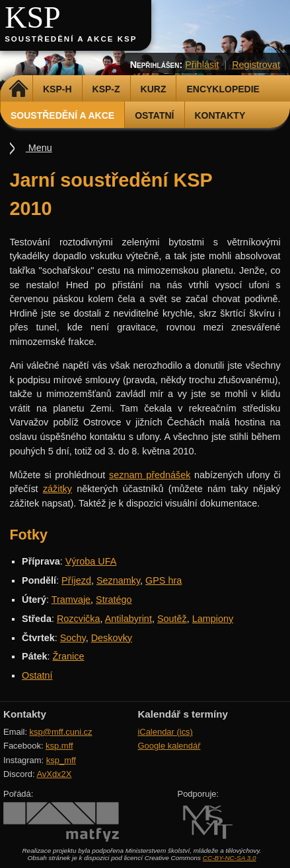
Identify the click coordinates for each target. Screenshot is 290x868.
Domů (18, 89)
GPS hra (163, 580)
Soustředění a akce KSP (71, 39)
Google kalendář (169, 746)
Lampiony (213, 619)
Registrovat (256, 65)
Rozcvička (79, 619)
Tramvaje (71, 600)
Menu (39, 148)
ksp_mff (61, 760)
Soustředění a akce (62, 115)
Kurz (154, 89)
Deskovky (112, 638)
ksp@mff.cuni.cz (61, 732)
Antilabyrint (128, 619)
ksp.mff (59, 746)
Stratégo (114, 600)
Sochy (73, 638)
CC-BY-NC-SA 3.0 (230, 858)
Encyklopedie (223, 89)
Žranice (69, 656)
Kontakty (220, 115)
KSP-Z (106, 89)
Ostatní (154, 115)
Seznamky (118, 580)
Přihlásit (202, 65)
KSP (33, 17)
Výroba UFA (91, 561)
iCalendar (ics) (165, 732)
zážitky (57, 489)
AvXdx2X (54, 774)
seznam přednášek (150, 475)
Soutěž (172, 619)
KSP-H (57, 89)
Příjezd (76, 580)
